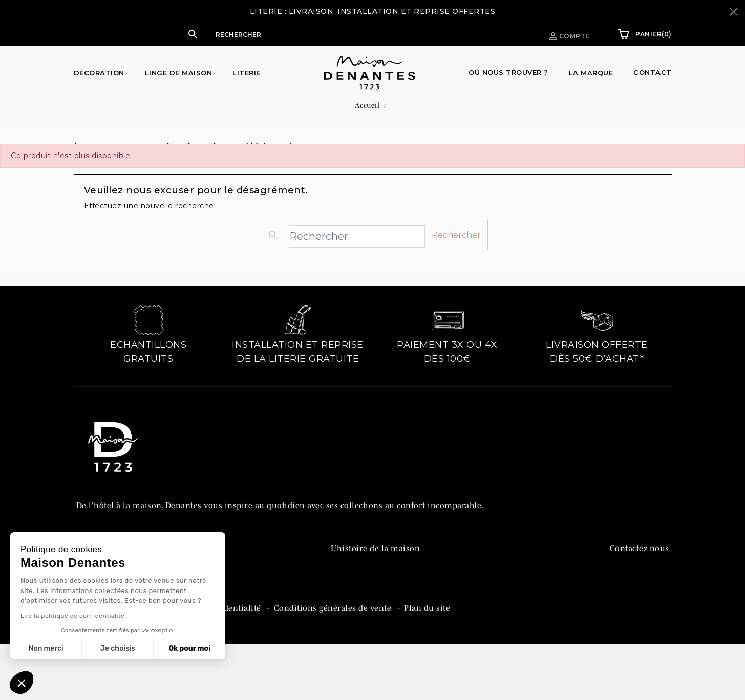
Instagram (630, 600)
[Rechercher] (308, 34)
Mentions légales (110, 661)
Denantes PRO (358, 578)
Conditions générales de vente (334, 661)
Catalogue (350, 600)
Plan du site (427, 661)
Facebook (627, 578)
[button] (298, 34)
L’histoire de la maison (376, 557)
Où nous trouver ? (508, 72)
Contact (653, 72)
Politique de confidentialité (209, 661)
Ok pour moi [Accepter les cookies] (189, 649)
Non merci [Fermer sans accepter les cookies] (46, 649)
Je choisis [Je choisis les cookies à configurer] (118, 649)
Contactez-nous (640, 557)
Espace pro (495, 34)
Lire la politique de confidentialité (72, 616)
